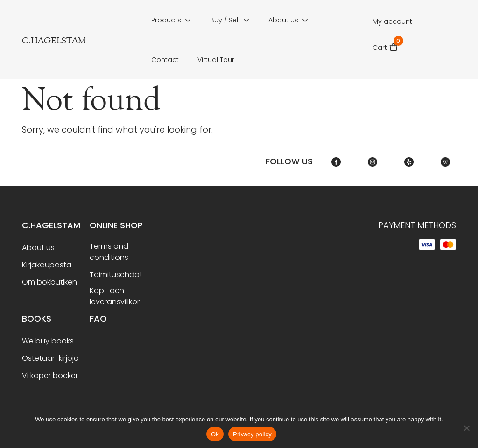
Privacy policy (252, 434)
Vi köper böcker (50, 375)
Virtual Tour (216, 60)
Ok (215, 434)
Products (166, 20)
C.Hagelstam (51, 225)
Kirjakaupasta (47, 265)
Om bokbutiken (49, 282)
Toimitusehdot (116, 275)
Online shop (116, 225)
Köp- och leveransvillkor (115, 296)
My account (392, 21)
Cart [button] (385, 45)
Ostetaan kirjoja (50, 358)
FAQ (98, 318)
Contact (165, 60)
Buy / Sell (225, 20)
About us (283, 20)
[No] (466, 428)
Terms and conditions (109, 252)
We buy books (48, 341)
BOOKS (37, 318)
